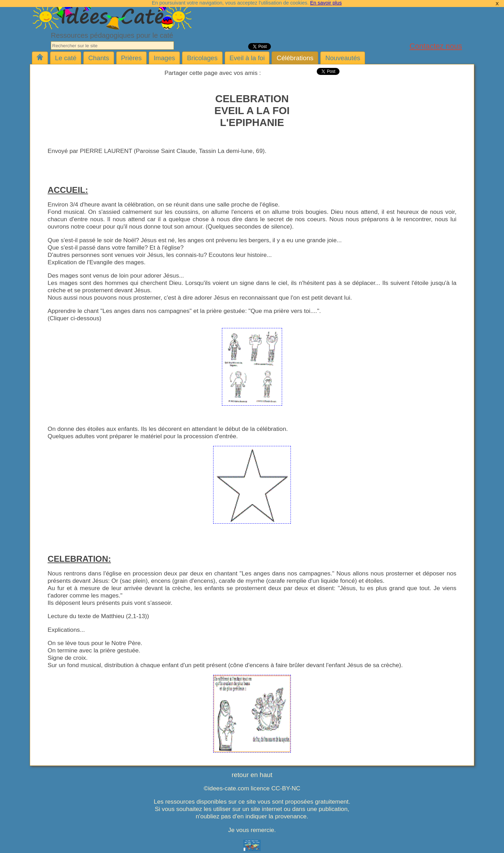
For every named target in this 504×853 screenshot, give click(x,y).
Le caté (66, 58)
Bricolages (202, 58)
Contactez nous (436, 46)
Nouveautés (343, 58)
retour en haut (252, 775)
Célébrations (295, 58)
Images (164, 58)
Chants (99, 58)
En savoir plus (326, 3)
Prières (131, 58)
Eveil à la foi (247, 58)
